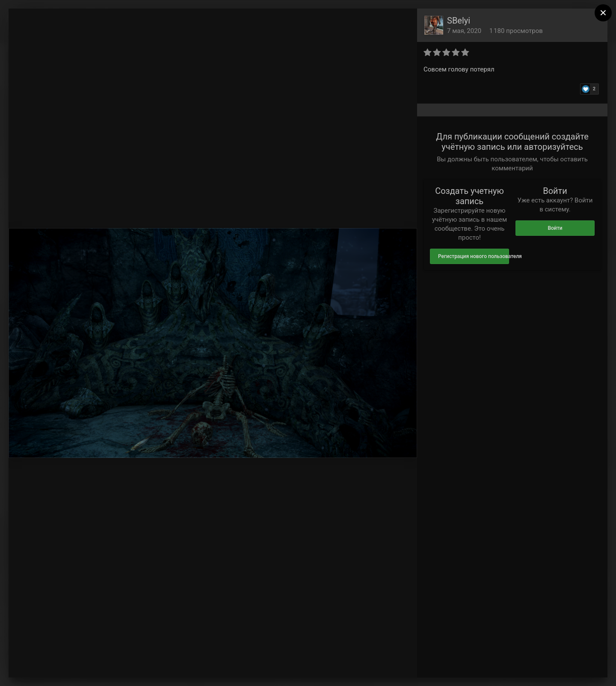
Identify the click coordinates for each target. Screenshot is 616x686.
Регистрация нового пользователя (474, 256)
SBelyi (459, 21)
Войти (555, 228)
